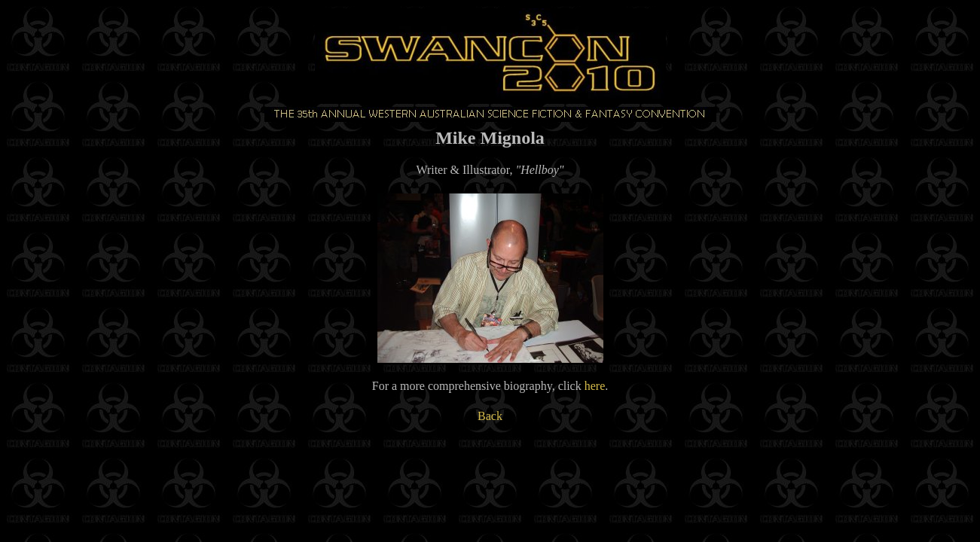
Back (490, 416)
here (595, 386)
